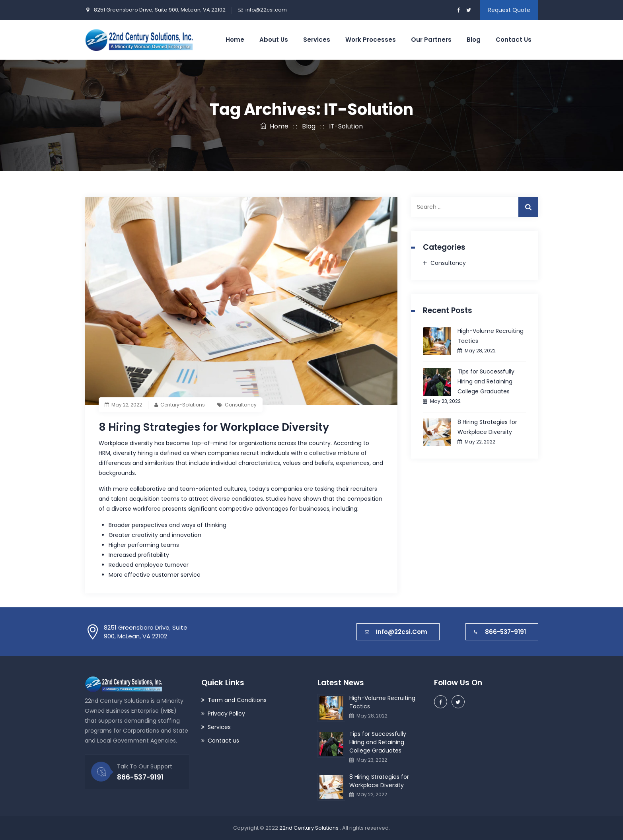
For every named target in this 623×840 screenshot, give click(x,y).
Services (317, 40)
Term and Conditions (237, 700)
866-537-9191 (500, 632)
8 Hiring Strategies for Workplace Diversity (219, 427)
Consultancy (241, 405)
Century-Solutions (183, 405)
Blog (474, 40)
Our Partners (431, 40)
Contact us (223, 741)
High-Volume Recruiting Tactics (491, 336)
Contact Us (514, 40)
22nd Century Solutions (310, 828)
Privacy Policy (226, 714)
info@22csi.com (266, 10)
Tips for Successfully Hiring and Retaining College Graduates (486, 381)
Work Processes (371, 40)
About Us (274, 40)
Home (235, 40)
